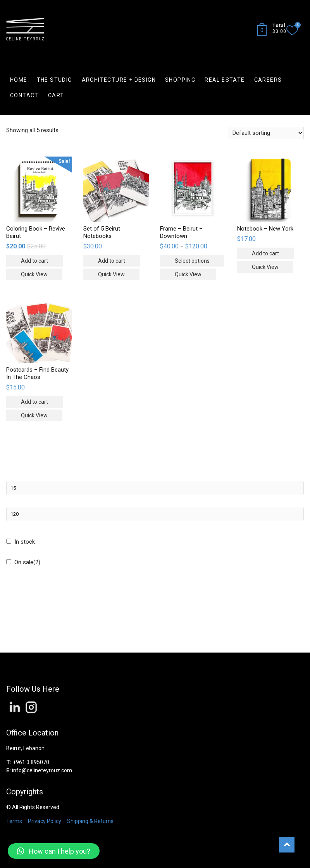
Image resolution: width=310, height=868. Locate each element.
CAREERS (268, 80)
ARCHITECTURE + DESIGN (119, 80)
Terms (14, 821)
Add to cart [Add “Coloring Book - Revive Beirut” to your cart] (34, 261)
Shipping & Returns (90, 821)
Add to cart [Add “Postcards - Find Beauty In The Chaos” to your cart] (34, 402)
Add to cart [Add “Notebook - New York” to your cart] (265, 253)
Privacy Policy (45, 821)
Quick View (34, 274)
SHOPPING (180, 80)
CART (56, 95)
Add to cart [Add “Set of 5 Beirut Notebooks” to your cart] (112, 261)
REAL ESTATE (225, 80)
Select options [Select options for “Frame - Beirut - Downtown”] (192, 261)
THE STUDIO (55, 80)
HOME (19, 80)
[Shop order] (266, 133)
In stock (25, 542)
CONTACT (24, 95)
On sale (27, 562)
